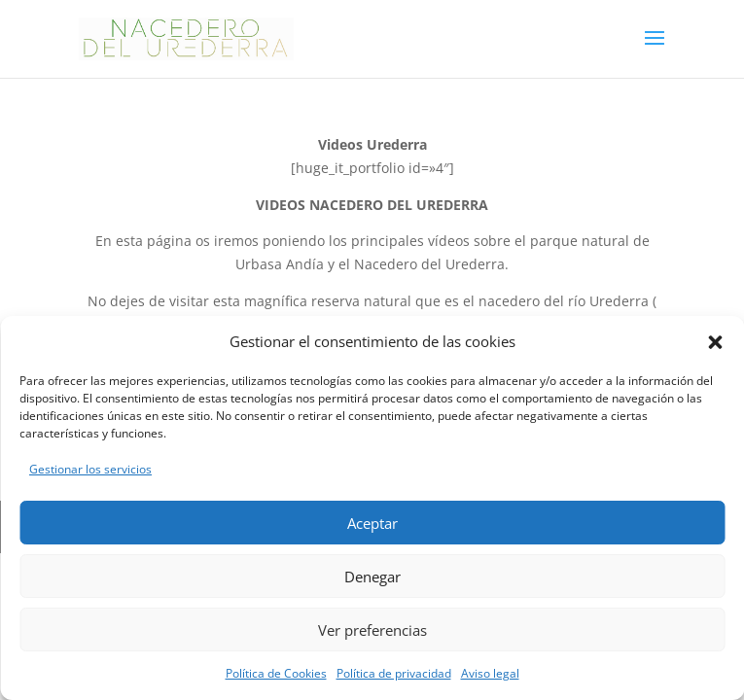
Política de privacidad (394, 673)
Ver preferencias (372, 630)
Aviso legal (490, 673)
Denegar (372, 577)
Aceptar (372, 523)
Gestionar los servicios (90, 469)
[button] (715, 342)
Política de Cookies (276, 673)
